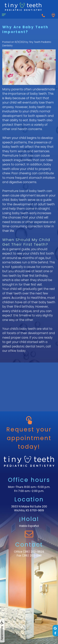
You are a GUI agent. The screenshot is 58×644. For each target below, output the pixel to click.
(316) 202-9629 (34, 552)
